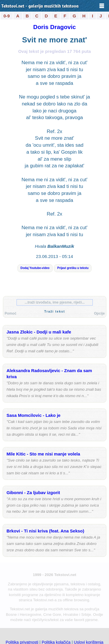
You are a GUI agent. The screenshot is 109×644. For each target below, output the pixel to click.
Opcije (99, 313)
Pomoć (10, 313)
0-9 (7, 16)
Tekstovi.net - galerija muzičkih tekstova (40, 7)
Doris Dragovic (54, 27)
